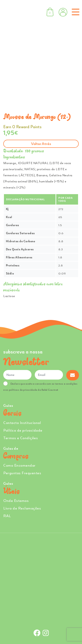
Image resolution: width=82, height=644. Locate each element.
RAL (7, 516)
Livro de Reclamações (22, 508)
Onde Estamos (16, 500)
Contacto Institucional (22, 423)
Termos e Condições (21, 438)
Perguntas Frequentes (22, 473)
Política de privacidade (23, 430)
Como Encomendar (19, 465)
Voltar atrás (41, 144)
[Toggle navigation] (75, 12)
